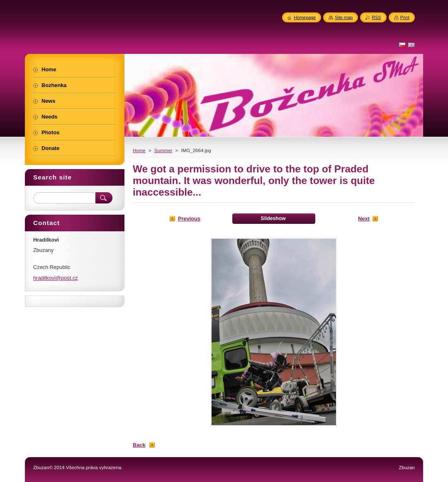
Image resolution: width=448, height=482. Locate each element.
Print (405, 17)
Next (364, 219)
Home (139, 150)
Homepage (305, 17)
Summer (163, 150)
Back (139, 445)
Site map (344, 17)
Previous (189, 219)
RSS (376, 17)
